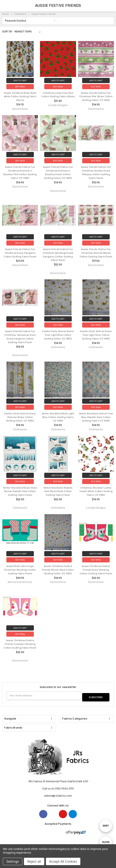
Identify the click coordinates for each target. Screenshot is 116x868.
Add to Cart (20, 81)
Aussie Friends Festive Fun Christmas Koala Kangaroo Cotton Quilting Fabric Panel (20, 253)
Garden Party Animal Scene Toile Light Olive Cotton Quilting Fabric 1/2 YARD (96, 335)
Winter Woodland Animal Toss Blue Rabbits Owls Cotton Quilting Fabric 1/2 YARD (96, 417)
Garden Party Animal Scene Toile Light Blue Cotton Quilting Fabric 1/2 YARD (58, 335)
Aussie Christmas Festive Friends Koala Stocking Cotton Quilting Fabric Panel (96, 570)
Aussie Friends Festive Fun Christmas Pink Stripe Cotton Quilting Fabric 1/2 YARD (96, 97)
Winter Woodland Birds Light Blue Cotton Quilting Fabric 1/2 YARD (58, 417)
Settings (13, 861)
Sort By (7, 32)
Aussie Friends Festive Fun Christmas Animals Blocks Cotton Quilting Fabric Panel (96, 253)
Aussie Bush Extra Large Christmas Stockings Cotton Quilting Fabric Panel (20, 570)
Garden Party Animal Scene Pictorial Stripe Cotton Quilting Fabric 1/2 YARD (20, 417)
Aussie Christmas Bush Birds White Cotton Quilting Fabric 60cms (20, 97)
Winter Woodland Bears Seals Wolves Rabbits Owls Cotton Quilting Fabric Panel (20, 492)
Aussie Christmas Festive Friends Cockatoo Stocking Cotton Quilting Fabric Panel (20, 644)
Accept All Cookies (63, 861)
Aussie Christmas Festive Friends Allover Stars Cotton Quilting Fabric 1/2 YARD (58, 570)
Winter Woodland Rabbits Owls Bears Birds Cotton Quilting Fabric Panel (58, 492)
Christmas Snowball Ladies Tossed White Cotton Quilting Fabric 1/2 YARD (96, 492)
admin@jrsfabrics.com (58, 794)
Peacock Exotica (15, 21)
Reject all (34, 861)
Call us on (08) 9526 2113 (58, 787)
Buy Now (20, 87)
